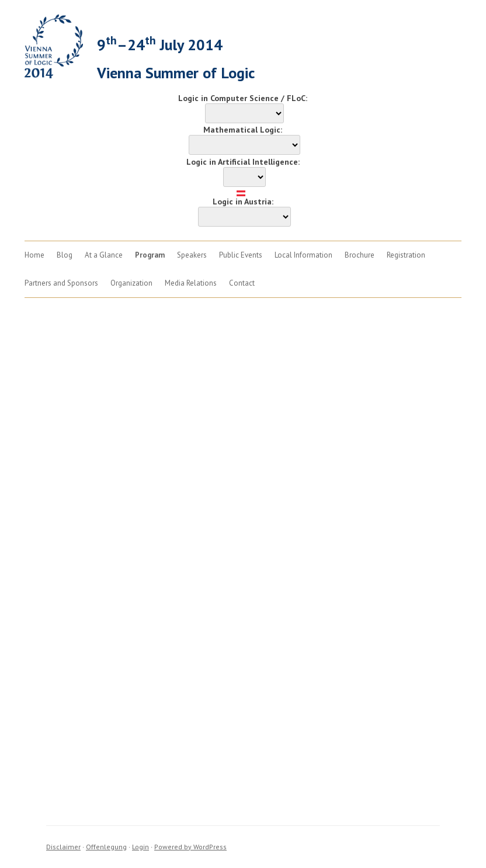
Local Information (303, 255)
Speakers (192, 255)
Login (140, 847)
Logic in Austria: (243, 202)
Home (34, 255)
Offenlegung (106, 847)
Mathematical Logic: (243, 130)
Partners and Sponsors (61, 283)
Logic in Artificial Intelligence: (243, 162)
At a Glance (104, 255)
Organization (131, 283)
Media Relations (191, 283)
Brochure (360, 255)
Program (150, 255)
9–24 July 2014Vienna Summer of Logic (176, 58)
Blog (65, 255)
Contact (242, 283)
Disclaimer (63, 847)
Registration (406, 255)
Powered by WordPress (190, 847)
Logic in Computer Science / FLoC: (243, 98)
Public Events (241, 255)
